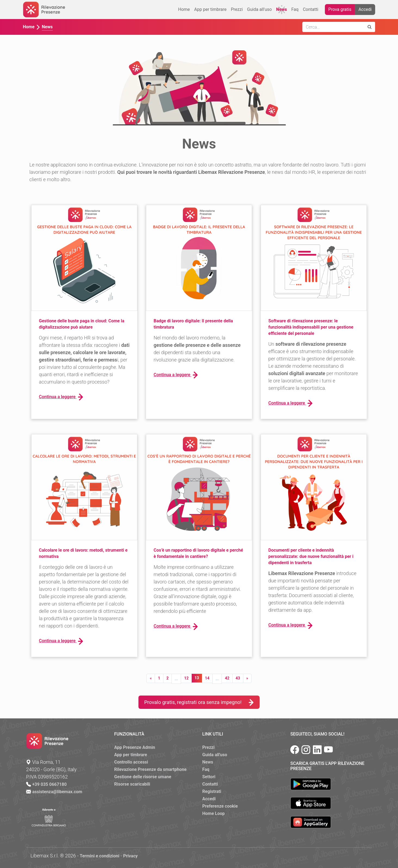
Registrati (212, 791)
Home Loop (214, 813)
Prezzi (237, 9)
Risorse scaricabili (132, 784)
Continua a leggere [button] (61, 397)
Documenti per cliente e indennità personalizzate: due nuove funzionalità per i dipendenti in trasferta (311, 556)
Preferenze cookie (220, 806)
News (282, 9)
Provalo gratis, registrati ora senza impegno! (199, 702)
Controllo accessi (131, 762)
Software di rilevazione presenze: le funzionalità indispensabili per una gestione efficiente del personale (311, 327)
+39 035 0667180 (49, 784)
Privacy (130, 856)
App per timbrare (210, 9)
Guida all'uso (259, 9)
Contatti (311, 9)
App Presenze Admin (135, 747)
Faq (295, 9)
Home (184, 9)
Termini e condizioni (100, 856)
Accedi (365, 9)
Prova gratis (340, 9)
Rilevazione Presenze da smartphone (150, 769)
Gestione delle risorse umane (143, 777)
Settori (209, 777)
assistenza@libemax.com (57, 792)
